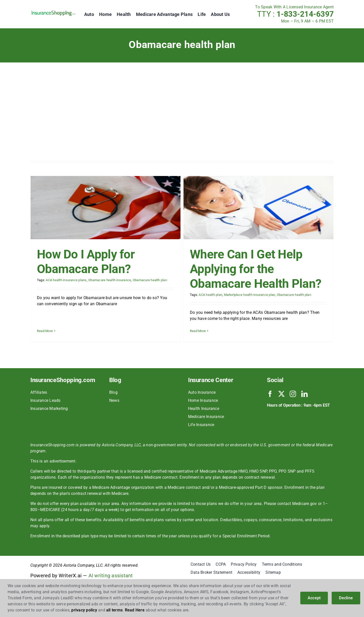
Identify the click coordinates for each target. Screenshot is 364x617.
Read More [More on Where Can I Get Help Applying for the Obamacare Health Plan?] (193, 331)
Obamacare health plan (150, 280)
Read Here (135, 610)
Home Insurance (203, 415)
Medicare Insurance (206, 431)
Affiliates (39, 406)
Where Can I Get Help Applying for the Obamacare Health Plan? (251, 269)
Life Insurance (201, 439)
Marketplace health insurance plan (245, 295)
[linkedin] (304, 408)
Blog (113, 406)
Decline (346, 598)
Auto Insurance (202, 406)
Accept (314, 598)
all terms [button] (114, 610)
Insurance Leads (45, 415)
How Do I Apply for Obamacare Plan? (86, 262)
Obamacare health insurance (110, 280)
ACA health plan (206, 295)
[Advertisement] (182, 113)
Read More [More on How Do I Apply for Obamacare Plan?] (45, 316)
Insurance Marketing (49, 423)
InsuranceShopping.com (63, 394)
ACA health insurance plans (66, 280)
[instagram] (293, 408)
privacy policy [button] (84, 610)
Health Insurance (204, 423)
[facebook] (270, 408)
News (114, 415)
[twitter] (281, 408)
